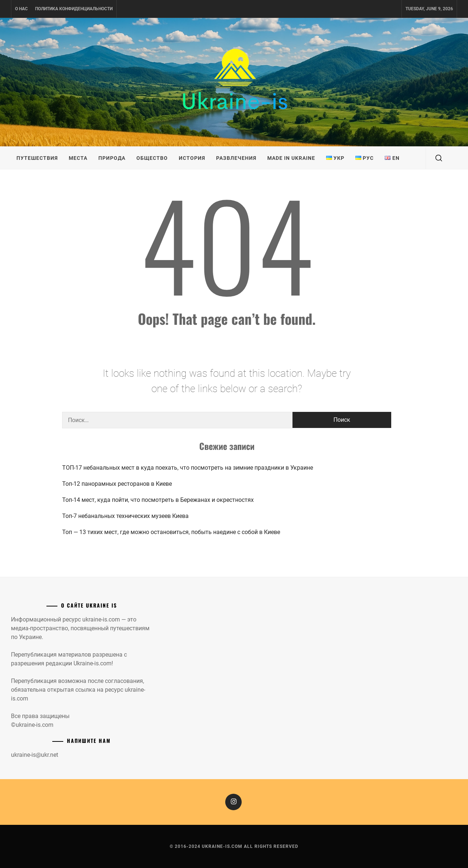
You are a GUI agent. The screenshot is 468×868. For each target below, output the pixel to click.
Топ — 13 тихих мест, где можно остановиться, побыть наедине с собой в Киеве (171, 532)
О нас (21, 9)
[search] (439, 158)
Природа (112, 158)
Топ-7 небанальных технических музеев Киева (125, 516)
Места (78, 158)
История (192, 158)
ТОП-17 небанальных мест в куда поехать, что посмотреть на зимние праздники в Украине (188, 468)
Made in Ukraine (291, 158)
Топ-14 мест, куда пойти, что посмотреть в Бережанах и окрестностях (158, 500)
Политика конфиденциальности (74, 9)
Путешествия (37, 158)
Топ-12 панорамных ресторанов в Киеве (117, 484)
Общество (152, 158)
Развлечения (236, 158)
